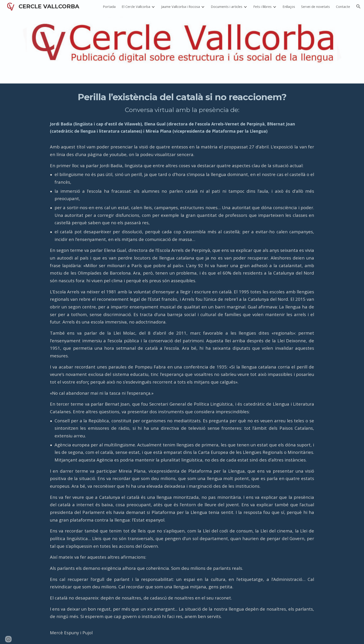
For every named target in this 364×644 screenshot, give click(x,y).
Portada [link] (109, 6)
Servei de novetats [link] (315, 6)
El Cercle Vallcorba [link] (136, 6)
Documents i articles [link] (227, 6)
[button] (358, 6)
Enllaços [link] (289, 6)
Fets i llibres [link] (262, 6)
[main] (182, 364)
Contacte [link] (343, 6)
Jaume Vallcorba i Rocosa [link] (180, 6)
